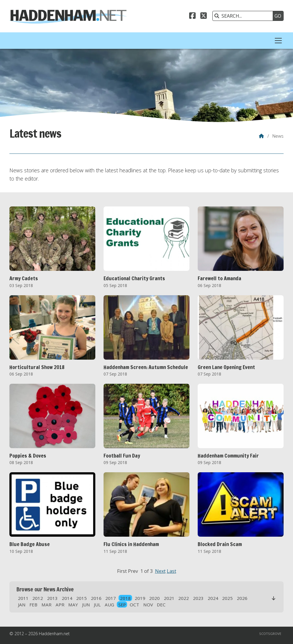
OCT (134, 605)
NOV (148, 605)
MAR (46, 605)
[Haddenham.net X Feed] (204, 16)
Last (172, 571)
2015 (81, 598)
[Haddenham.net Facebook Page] (192, 16)
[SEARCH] (244, 16)
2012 (38, 598)
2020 (154, 598)
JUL (97, 605)
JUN (86, 605)
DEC (161, 605)
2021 (169, 598)
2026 (242, 598)
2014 (67, 598)
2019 (140, 598)
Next (160, 571)
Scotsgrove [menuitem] (270, 634)
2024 (213, 598)
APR (60, 605)
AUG (109, 605)
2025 (227, 598)
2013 (52, 598)
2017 (111, 598)
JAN (22, 605)
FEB (33, 605)
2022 (184, 598)
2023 (198, 598)
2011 (23, 598)
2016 (96, 598)
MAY (73, 605)
